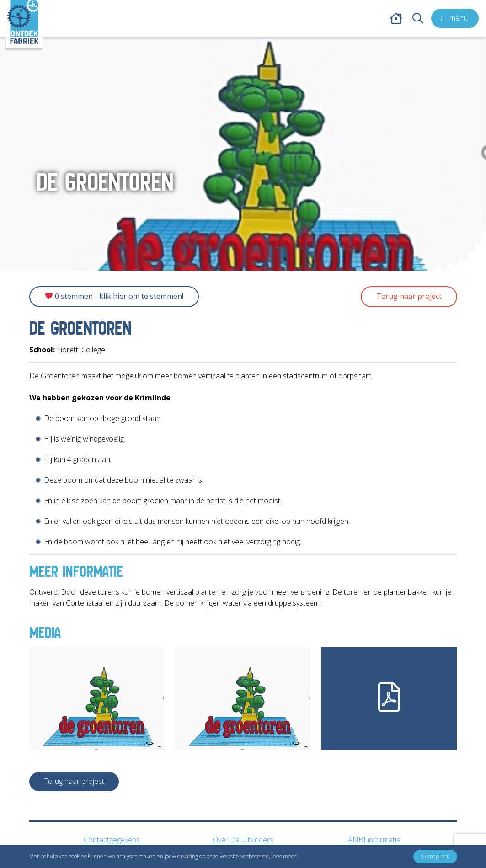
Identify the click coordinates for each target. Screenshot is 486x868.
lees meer (284, 856)
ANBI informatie (374, 840)
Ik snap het (435, 856)
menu (453, 18)
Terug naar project (409, 296)
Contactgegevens (112, 840)
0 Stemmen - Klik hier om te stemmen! (114, 296)
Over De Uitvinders (243, 840)
